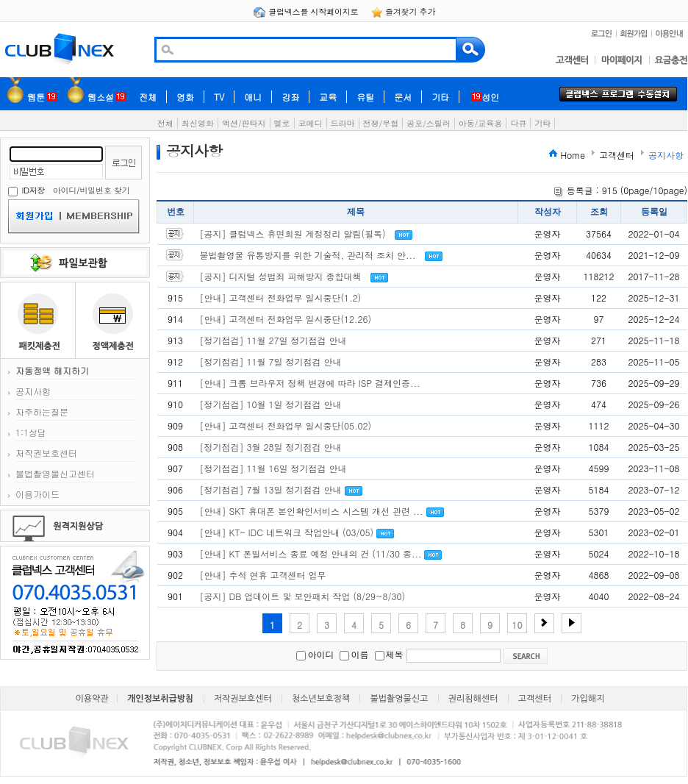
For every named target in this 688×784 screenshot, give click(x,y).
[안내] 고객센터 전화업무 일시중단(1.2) (281, 297)
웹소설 (107, 97)
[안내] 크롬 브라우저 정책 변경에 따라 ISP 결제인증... (310, 383)
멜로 (282, 123)
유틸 (365, 97)
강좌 (290, 97)
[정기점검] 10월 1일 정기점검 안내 (271, 404)
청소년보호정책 (321, 699)
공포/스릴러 (429, 123)
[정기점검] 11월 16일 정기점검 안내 (273, 468)
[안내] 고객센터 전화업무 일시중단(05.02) (286, 425)
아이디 (65, 190)
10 (517, 625)
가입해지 (588, 699)
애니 (253, 97)
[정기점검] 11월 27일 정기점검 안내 (273, 340)
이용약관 (92, 699)
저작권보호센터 (46, 453)
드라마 (343, 123)
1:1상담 (31, 432)
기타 (440, 97)
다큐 (518, 123)
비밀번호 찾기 (104, 190)
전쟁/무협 (381, 123)
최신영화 (198, 123)
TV (219, 97)
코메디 (311, 123)
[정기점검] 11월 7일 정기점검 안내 (271, 361)
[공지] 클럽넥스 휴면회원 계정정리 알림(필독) (293, 234)
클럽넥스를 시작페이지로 (307, 11)
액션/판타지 (244, 123)
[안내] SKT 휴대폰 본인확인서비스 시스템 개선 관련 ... (312, 511)
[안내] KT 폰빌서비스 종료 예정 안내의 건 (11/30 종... (311, 553)
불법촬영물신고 (399, 699)
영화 (185, 97)
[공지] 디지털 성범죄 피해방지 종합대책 (281, 276)
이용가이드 (37, 494)
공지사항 (33, 391)
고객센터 (535, 699)
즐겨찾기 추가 (404, 11)
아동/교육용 (481, 123)
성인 (485, 97)
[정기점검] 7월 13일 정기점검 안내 (271, 489)
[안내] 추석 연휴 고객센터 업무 (263, 575)
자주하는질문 (42, 411)
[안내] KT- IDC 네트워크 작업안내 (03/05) (287, 532)
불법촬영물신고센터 (55, 473)
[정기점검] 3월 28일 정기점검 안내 (271, 447)
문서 (403, 97)
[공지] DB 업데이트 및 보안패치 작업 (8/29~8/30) (302, 596)
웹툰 (42, 97)
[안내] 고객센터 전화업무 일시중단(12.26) (286, 319)
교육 (328, 97)
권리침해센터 (473, 699)
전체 (148, 97)
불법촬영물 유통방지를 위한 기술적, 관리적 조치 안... (308, 255)
